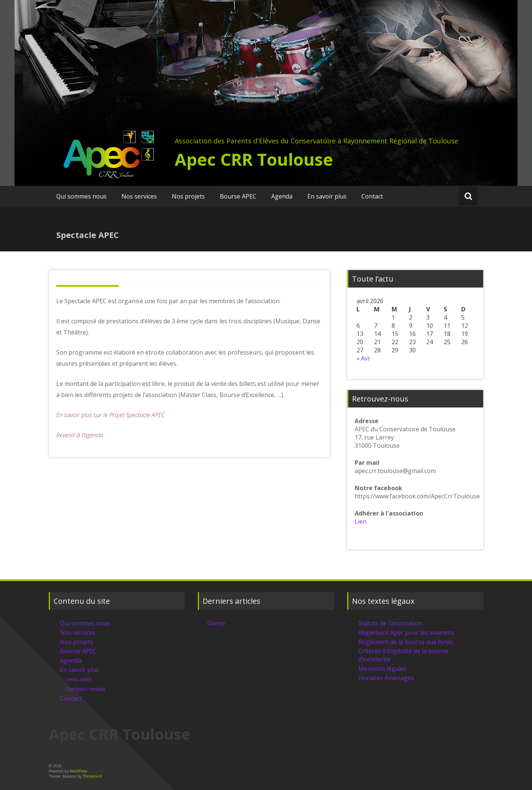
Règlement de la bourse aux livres (406, 642)
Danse (216, 623)
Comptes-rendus (86, 689)
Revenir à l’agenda (80, 435)
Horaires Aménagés (386, 678)
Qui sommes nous (81, 196)
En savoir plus (327, 196)
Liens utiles (79, 679)
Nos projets (188, 196)
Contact (372, 196)
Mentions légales (382, 669)
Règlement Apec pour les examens (406, 632)
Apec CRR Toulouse (254, 159)
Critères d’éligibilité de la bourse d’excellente (403, 655)
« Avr (363, 358)
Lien (361, 521)
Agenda (282, 196)
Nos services (139, 196)
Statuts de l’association (390, 623)
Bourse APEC (238, 196)
